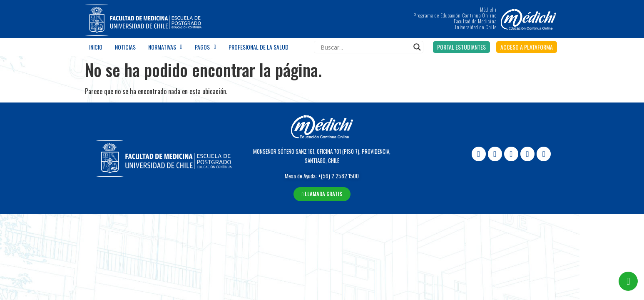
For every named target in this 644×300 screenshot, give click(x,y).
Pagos (205, 47)
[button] (461, 47)
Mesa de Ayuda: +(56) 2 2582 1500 (322, 176)
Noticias (125, 47)
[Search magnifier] (417, 47)
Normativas (165, 47)
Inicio (96, 47)
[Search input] (365, 47)
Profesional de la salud (259, 47)
